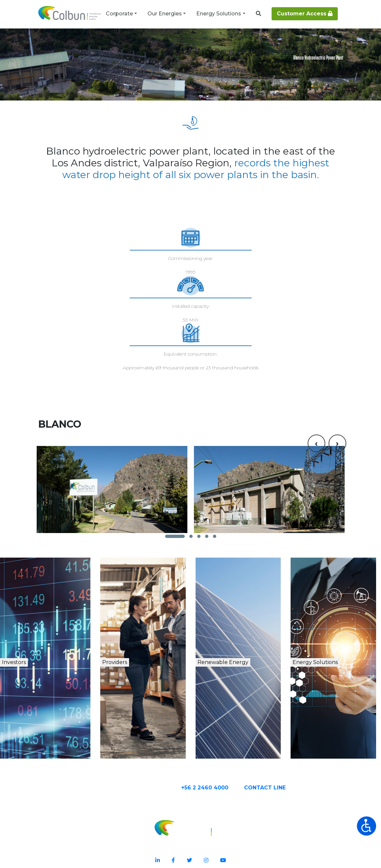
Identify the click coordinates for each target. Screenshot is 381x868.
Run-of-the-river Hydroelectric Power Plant (193, 43)
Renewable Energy (246, 654)
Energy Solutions (219, 14)
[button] (175, 512)
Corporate (119, 14)
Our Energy (65, 43)
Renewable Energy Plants (112, 43)
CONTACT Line (291, 770)
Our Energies (165, 14)
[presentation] (316, 392)
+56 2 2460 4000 (231, 770)
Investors (32, 646)
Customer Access (305, 14)
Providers (132, 646)
